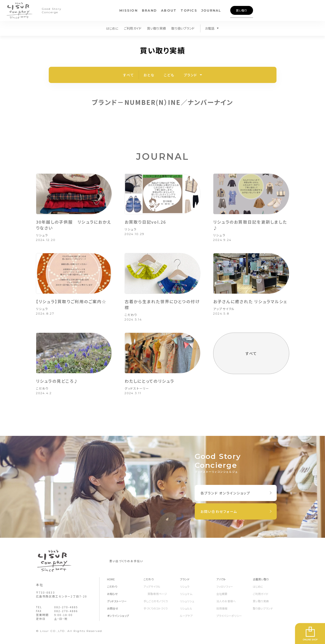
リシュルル (186, 608)
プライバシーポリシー (229, 616)
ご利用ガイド (133, 28)
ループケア (186, 616)
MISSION (129, 10)
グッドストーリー (137, 388)
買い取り (242, 10)
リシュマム (186, 594)
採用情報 (222, 608)
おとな (149, 75)
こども (169, 75)
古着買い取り (261, 579)
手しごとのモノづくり (156, 601)
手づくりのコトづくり (156, 608)
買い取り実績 (156, 28)
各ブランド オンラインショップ (225, 493)
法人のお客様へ (226, 601)
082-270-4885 (66, 607)
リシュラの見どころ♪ (57, 381)
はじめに (112, 28)
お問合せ (113, 608)
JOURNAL (211, 10)
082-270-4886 (66, 611)
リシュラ (42, 235)
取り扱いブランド (183, 28)
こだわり (131, 315)
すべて (129, 75)
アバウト (221, 579)
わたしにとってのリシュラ (150, 381)
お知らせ (112, 594)
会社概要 (222, 594)
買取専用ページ (157, 594)
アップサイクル (224, 309)
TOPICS (189, 10)
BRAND (149, 10)
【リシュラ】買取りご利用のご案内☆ (71, 301)
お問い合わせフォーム (219, 511)
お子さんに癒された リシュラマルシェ (250, 301)
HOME (111, 579)
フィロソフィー (225, 586)
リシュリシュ (187, 601)
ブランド (191, 75)
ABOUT (169, 10)
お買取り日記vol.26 (145, 222)
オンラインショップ (118, 616)
